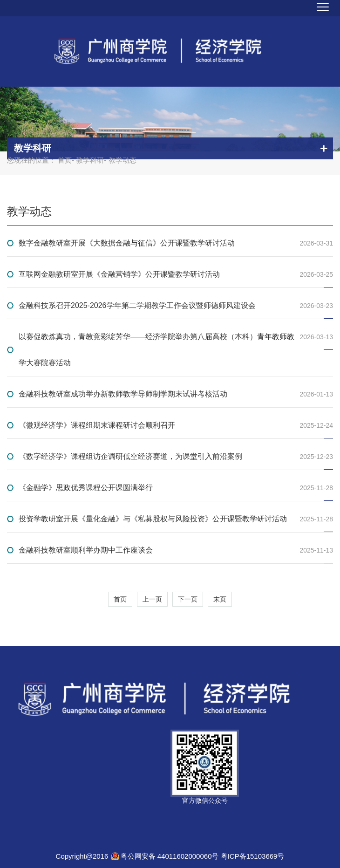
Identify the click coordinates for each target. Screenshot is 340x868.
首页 (65, 160)
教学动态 (29, 211)
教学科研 (90, 160)
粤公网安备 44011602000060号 (171, 856)
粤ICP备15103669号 (253, 856)
